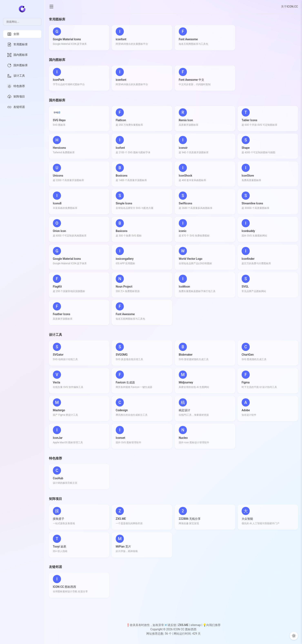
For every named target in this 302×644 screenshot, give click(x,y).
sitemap (196, 625)
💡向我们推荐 (212, 625)
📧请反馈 (170, 625)
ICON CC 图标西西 (185, 629)
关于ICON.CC (289, 7)
